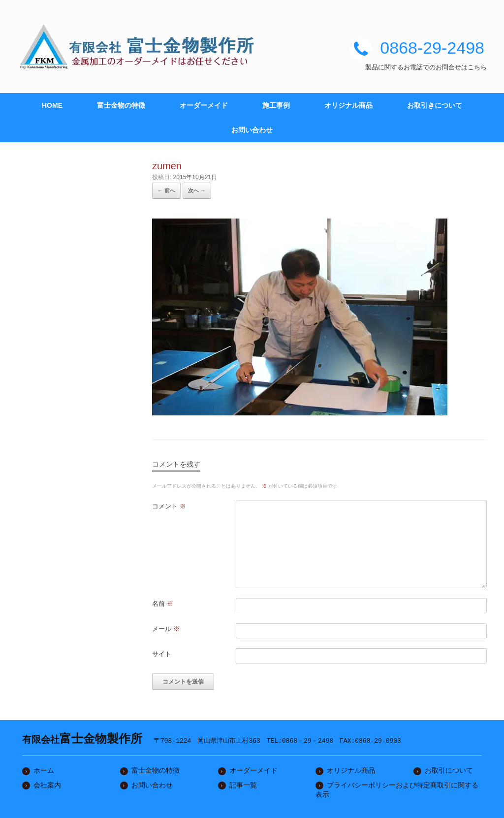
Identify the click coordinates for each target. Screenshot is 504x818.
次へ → (197, 190)
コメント (169, 506)
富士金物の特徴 (121, 105)
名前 (163, 604)
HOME (52, 105)
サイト (162, 654)
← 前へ (166, 190)
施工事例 (276, 105)
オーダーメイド (204, 105)
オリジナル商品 (348, 105)
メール (166, 629)
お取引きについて (435, 105)
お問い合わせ (252, 130)
